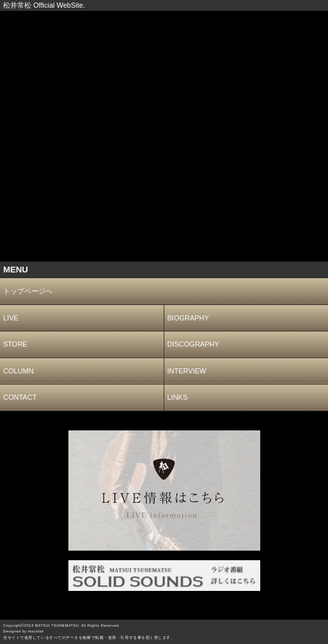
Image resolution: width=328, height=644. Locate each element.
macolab (36, 631)
